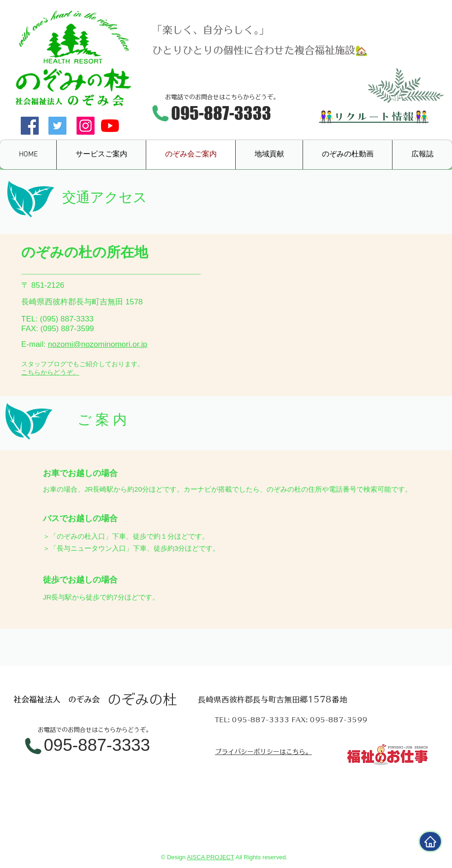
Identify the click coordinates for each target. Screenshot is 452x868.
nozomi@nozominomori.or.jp (98, 344)
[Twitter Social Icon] (57, 126)
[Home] (430, 841)
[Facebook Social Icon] (30, 126)
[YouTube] (110, 126)
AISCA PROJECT (210, 857)
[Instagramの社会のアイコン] (86, 126)
